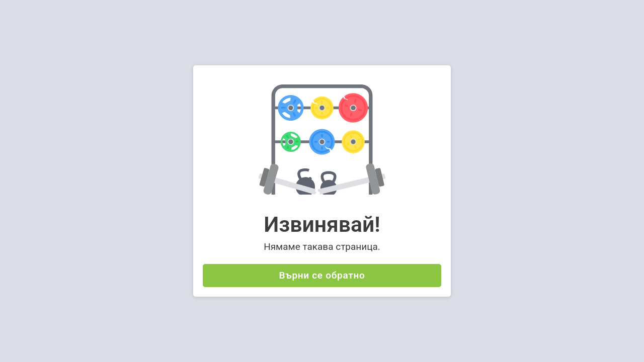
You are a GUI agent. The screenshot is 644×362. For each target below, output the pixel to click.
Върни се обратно (322, 275)
